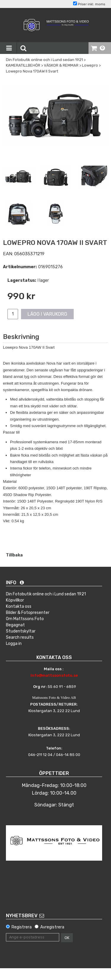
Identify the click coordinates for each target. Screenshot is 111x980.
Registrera (22, 927)
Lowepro (90, 65)
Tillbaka (14, 555)
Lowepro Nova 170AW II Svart (32, 71)
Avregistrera (52, 927)
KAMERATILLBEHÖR (23, 65)
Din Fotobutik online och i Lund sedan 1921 (44, 60)
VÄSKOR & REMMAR (61, 65)
